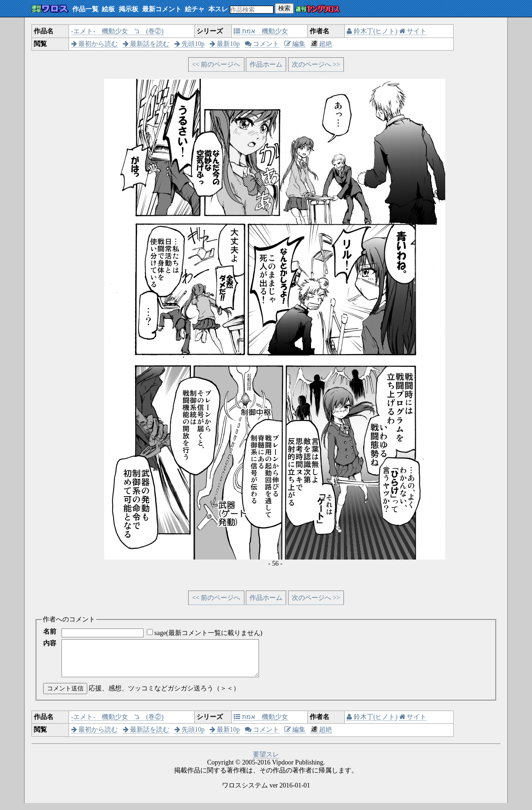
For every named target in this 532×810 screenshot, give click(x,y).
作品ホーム (266, 64)
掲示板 (129, 9)
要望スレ (266, 761)
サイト (413, 31)
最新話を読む (146, 44)
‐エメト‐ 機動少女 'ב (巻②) (118, 31)
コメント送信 (65, 695)
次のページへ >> (316, 64)
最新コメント (162, 9)
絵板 (108, 9)
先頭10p (190, 44)
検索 (284, 8)
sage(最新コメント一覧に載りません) (208, 633)
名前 (50, 632)
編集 (295, 44)
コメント (262, 44)
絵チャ (195, 9)
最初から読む (95, 44)
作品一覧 (85, 9)
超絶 (322, 44)
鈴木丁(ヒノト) (372, 31)
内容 (50, 643)
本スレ (218, 9)
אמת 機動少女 (261, 31)
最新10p (225, 44)
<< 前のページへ (216, 64)
